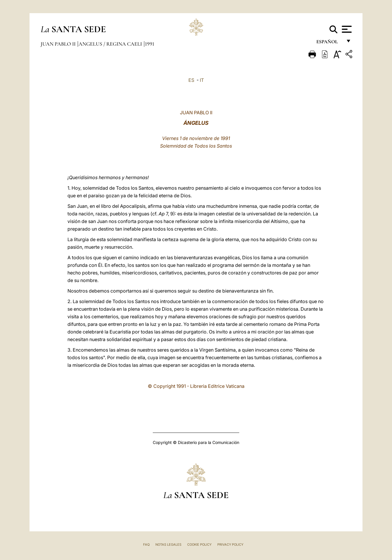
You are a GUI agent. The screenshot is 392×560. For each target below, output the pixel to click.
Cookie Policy (199, 545)
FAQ (146, 545)
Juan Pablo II (59, 44)
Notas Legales (168, 545)
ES (191, 80)
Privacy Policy (230, 545)
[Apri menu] (346, 29)
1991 (150, 44)
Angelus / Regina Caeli (111, 44)
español (329, 43)
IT (202, 80)
